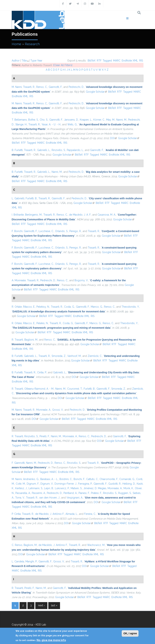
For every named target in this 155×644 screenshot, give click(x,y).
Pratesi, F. (96, 493)
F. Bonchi (17, 231)
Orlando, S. (62, 231)
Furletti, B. (31, 198)
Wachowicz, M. (96, 545)
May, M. (111, 120)
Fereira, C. (90, 514)
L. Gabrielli (18, 198)
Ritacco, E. (29, 307)
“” (59, 311)
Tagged (107, 61)
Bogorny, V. (81, 280)
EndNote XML (130, 61)
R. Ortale (17, 307)
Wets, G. (72, 124)
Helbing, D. (129, 484)
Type (33, 61)
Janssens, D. (71, 120)
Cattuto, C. (92, 479)
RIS (141, 61)
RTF (99, 61)
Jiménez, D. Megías (95, 488)
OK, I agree (130, 633)
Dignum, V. (47, 484)
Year (40, 61)
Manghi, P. (31, 561)
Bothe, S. (33, 120)
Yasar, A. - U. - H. (51, 124)
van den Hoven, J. (50, 498)
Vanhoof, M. (74, 356)
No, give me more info (51, 640)
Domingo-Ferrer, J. (66, 484)
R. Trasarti (17, 340)
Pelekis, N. (42, 323)
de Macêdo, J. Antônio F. (50, 514)
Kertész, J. (21, 488)
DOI (113, 138)
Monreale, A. (44, 410)
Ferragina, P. (85, 484)
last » (54, 605)
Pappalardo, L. (75, 150)
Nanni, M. (122, 120)
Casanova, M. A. (107, 215)
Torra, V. (20, 498)
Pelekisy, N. (43, 307)
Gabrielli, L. (44, 150)
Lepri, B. (49, 488)
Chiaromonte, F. (109, 479)
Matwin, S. (76, 488)
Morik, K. (129, 488)
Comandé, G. (127, 479)
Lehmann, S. (36, 488)
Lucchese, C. (46, 231)
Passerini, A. (39, 493)
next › (41, 605)
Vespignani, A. (75, 498)
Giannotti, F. (55, 87)
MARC (117, 61)
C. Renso (17, 545)
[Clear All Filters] (63, 65)
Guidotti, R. (115, 484)
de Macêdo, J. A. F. (80, 215)
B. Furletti (17, 150)
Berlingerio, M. (34, 215)
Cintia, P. (42, 372)
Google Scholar (96, 92)
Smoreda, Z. (59, 356)
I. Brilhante (18, 215)
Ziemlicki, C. (95, 356)
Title (24, 61)
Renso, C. (42, 87)
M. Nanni (17, 87)
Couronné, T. (75, 389)
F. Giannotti (18, 463)
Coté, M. (21, 484)
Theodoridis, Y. (130, 307)
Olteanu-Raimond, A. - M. (39, 389)
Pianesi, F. (84, 493)
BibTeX (92, 61)
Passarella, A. (23, 493)
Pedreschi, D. (76, 87)
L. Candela (18, 561)
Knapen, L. (86, 120)
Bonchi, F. (79, 479)
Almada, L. (72, 514)
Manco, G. (97, 307)
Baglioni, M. (31, 340)
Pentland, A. (70, 493)
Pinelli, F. (45, 436)
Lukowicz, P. (62, 488)
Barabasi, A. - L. (49, 479)
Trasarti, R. (29, 87)
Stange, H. (21, 124)
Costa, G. (69, 307)
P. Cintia (16, 514)
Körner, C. (99, 120)
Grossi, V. (58, 410)
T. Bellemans (19, 120)
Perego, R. (75, 231)
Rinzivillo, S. (59, 150)
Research (32, 44)
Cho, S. (44, 120)
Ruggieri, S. (125, 493)
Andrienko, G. (31, 479)
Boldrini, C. (66, 479)
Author (16, 61)
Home (16, 44)
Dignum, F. (33, 484)
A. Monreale (19, 280)
